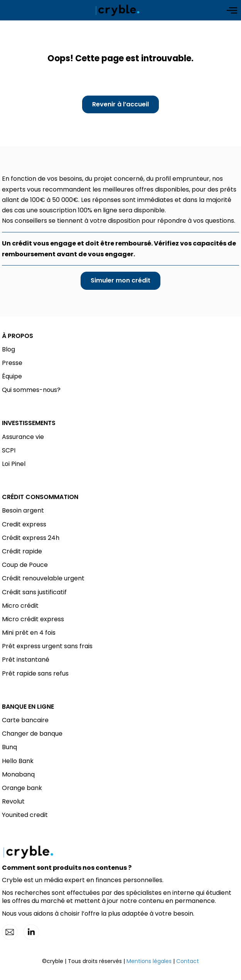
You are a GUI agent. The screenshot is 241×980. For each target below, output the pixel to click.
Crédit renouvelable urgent (43, 578)
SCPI (9, 450)
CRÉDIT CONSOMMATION (40, 497)
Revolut (13, 801)
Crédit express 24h (31, 538)
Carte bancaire (25, 720)
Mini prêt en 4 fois (29, 633)
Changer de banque (32, 734)
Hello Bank (18, 761)
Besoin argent (23, 510)
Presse (12, 363)
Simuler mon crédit (120, 280)
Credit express (24, 524)
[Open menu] (232, 10)
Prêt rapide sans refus (35, 673)
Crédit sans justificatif (34, 592)
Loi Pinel (14, 464)
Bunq (9, 747)
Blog (8, 349)
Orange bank (22, 788)
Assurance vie (23, 437)
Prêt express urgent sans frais (47, 646)
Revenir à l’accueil (120, 104)
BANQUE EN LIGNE (28, 707)
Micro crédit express (33, 619)
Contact (188, 961)
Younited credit (25, 815)
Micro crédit (20, 606)
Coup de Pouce (25, 565)
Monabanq (18, 774)
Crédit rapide (22, 551)
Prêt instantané (26, 660)
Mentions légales (149, 961)
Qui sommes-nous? (31, 390)
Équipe (12, 376)
